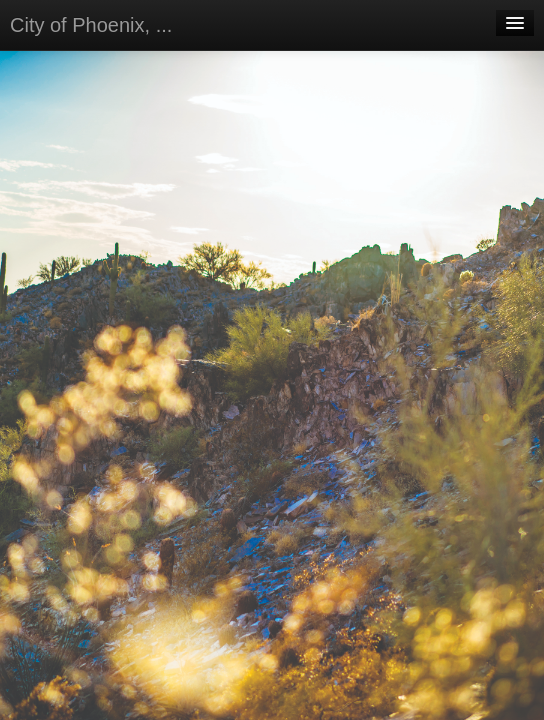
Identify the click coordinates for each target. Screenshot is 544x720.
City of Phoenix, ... (91, 25)
